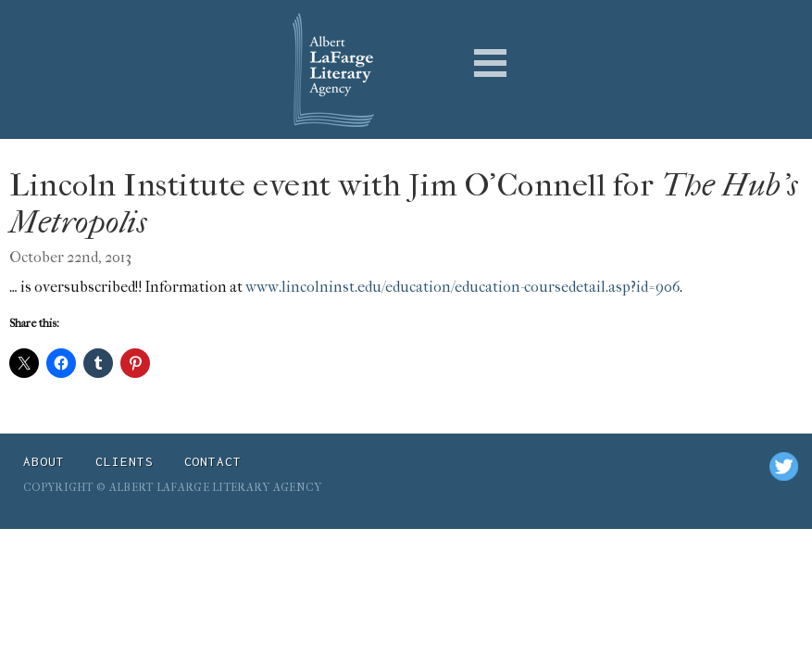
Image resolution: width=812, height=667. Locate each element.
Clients (125, 461)
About (44, 461)
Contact (213, 461)
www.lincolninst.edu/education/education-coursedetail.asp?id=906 (462, 287)
